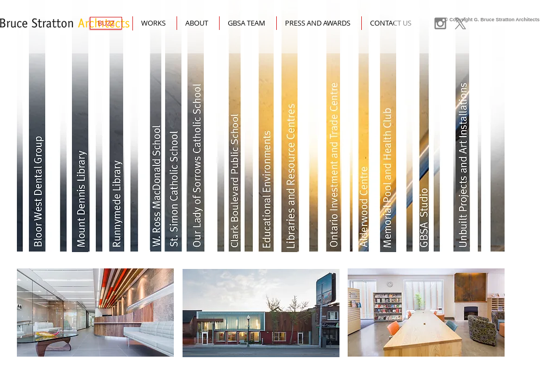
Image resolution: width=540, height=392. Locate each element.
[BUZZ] (106, 23)
